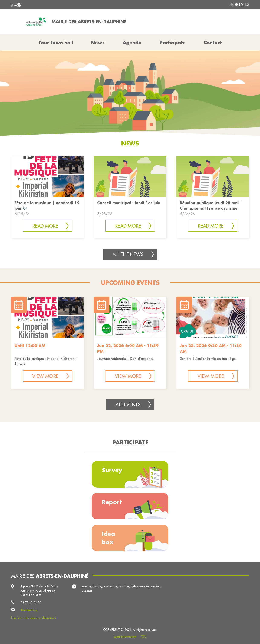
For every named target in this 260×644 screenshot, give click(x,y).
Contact (213, 43)
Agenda (132, 43)
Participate (173, 43)
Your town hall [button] (56, 43)
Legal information (125, 637)
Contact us (29, 610)
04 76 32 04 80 (31, 602)
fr (232, 4)
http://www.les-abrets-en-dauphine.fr (34, 618)
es (247, 4)
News (98, 43)
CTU (144, 637)
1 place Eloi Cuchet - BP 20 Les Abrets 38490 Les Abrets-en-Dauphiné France (40, 590)
